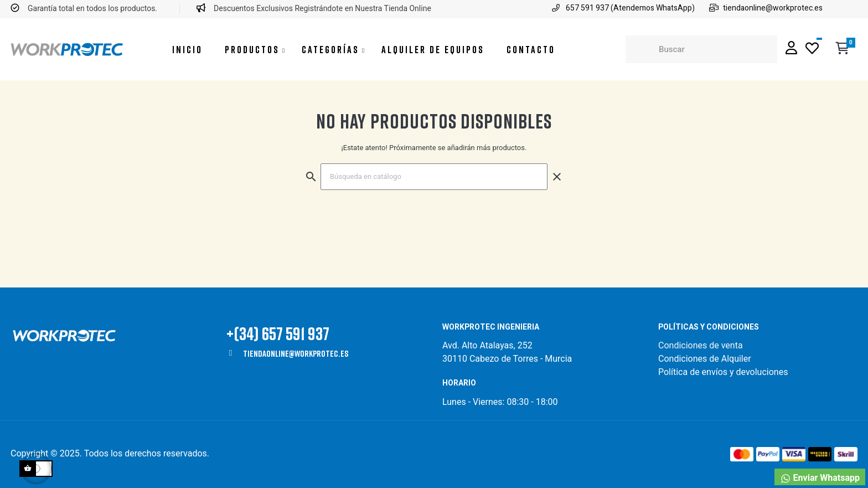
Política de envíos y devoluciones (723, 372)
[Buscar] (434, 177)
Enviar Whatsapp (820, 478)
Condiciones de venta (702, 345)
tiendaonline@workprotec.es (296, 353)
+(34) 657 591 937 (278, 333)
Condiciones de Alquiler (705, 359)
